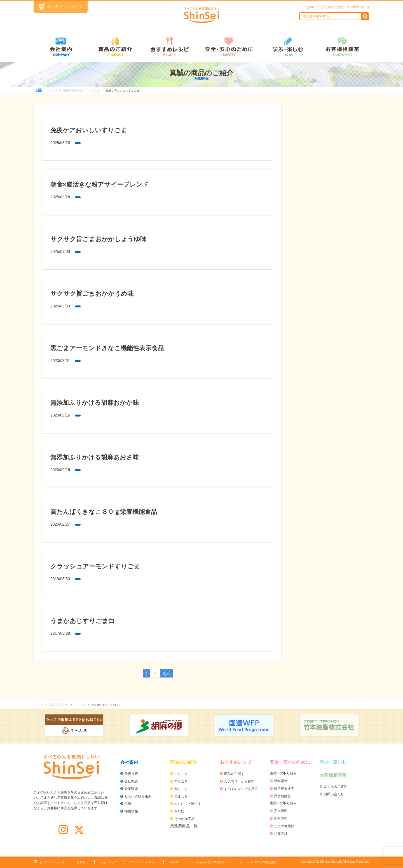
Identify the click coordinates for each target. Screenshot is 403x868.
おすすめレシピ (169, 47)
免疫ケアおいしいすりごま (89, 130)
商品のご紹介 (115, 47)
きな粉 (179, 811)
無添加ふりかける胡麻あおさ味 (95, 457)
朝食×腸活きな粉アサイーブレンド (100, 184)
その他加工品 (184, 819)
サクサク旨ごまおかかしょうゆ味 (98, 239)
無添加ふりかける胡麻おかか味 (95, 403)
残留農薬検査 (284, 789)
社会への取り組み (138, 796)
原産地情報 (282, 796)
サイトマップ (109, 862)
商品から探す (234, 774)
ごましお (181, 796)
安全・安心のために (229, 47)
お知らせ (82, 862)
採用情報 (131, 811)
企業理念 (131, 789)
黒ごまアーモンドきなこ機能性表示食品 (107, 348)
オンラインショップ (65, 7)
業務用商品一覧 (184, 826)
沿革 (128, 804)
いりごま (181, 774)
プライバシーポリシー (143, 862)
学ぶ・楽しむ (288, 47)
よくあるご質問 (332, 7)
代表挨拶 (131, 774)
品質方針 (281, 834)
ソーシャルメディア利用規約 (258, 862)
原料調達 (281, 781)
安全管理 (281, 811)
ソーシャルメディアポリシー (209, 862)
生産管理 (281, 818)
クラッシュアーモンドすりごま (95, 566)
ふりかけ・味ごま (188, 804)
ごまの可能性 (284, 826)
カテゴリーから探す (239, 781)
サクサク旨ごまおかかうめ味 (92, 294)
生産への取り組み (283, 803)
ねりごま (181, 789)
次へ (167, 674)
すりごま (181, 781)
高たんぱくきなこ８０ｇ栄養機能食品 (104, 512)
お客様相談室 (342, 47)
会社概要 (131, 781)
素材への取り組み (283, 773)
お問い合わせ (360, 7)
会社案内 (61, 47)
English (309, 7)
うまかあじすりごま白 (82, 621)
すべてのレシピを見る (241, 789)
